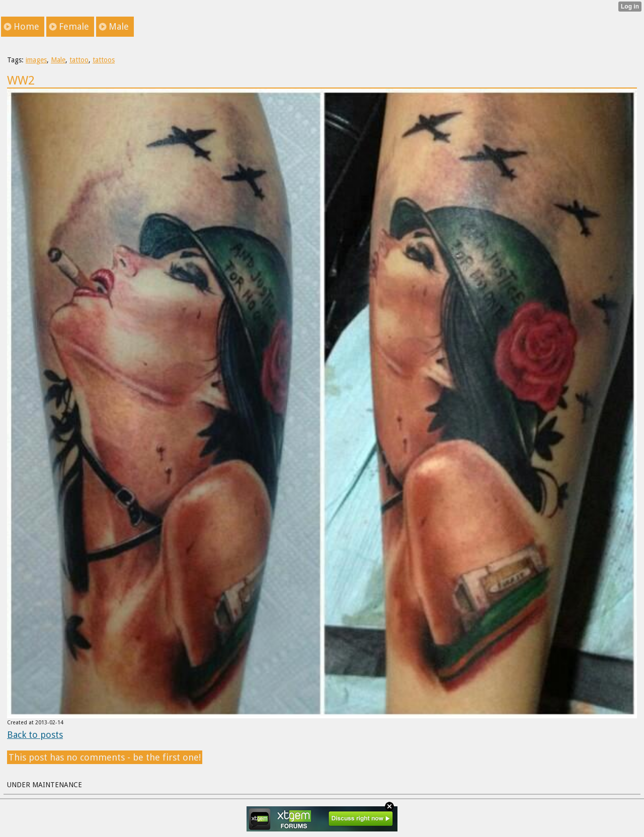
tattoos (104, 60)
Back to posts (35, 735)
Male (58, 60)
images (36, 60)
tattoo (79, 60)
